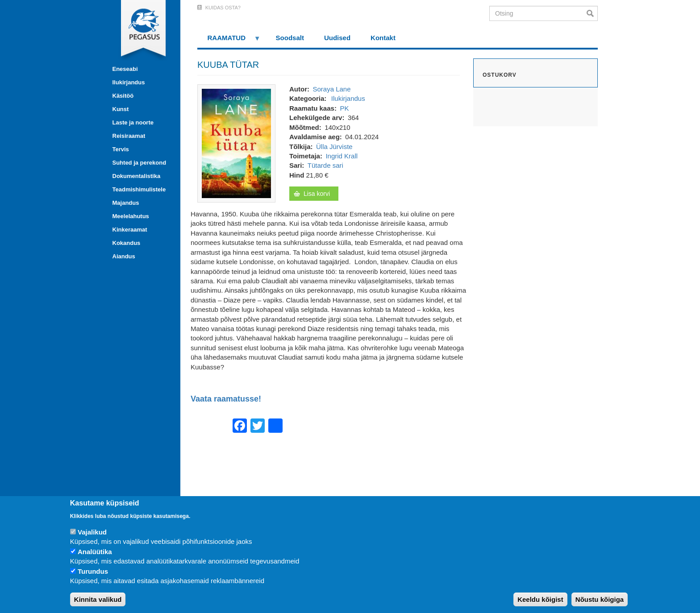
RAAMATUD (229, 41)
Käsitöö (123, 96)
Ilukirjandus (129, 82)
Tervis (121, 149)
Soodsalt (290, 38)
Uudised (337, 38)
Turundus (93, 571)
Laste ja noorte (133, 122)
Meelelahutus (131, 216)
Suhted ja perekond (140, 163)
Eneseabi (125, 69)
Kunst (121, 109)
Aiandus (124, 256)
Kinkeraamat (130, 230)
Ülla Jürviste (334, 147)
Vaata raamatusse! (226, 399)
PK (344, 108)
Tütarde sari (325, 165)
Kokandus (127, 243)
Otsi (592, 13)
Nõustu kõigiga (600, 599)
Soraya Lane (331, 89)
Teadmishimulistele (139, 189)
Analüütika (95, 552)
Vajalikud (92, 532)
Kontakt (383, 38)
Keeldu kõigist (540, 599)
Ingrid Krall (342, 156)
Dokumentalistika (137, 176)
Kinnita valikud (98, 599)
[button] (236, 143)
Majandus (126, 203)
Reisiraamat (129, 136)
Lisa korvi (317, 194)
